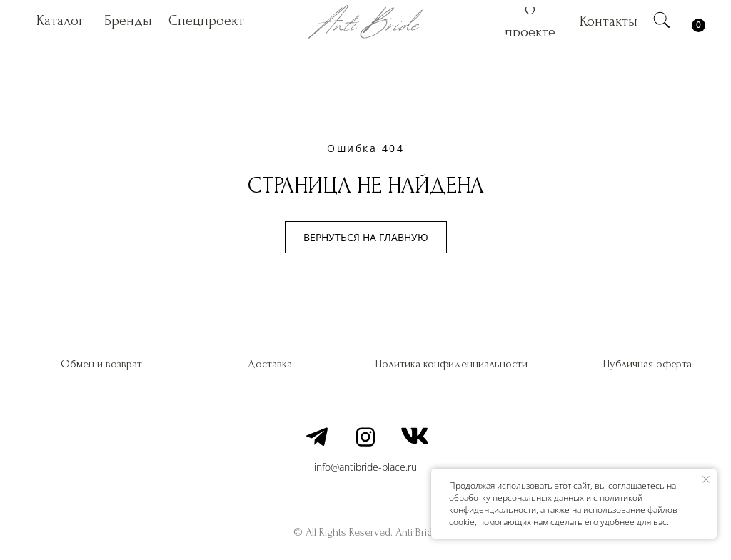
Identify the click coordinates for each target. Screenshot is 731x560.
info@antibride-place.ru (365, 467)
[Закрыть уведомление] (706, 479)
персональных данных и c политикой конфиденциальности (546, 504)
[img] (662, 20)
